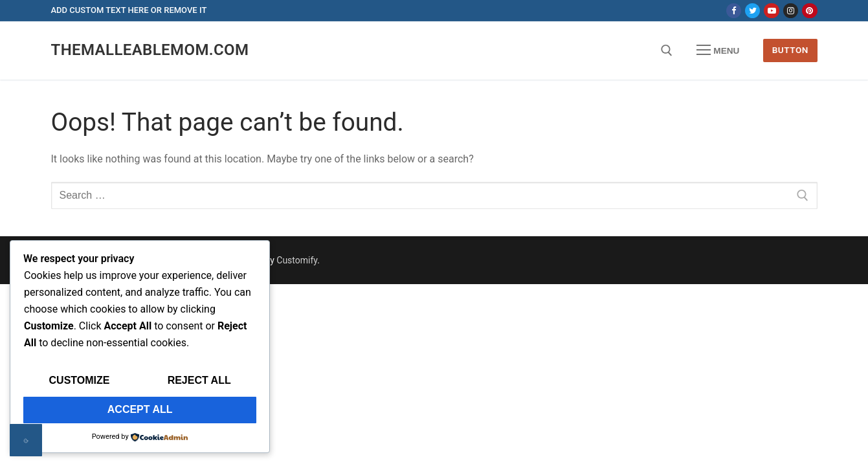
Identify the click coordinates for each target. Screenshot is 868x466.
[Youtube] (771, 11)
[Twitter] (752, 11)
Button (790, 50)
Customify (297, 260)
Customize (80, 380)
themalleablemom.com (150, 50)
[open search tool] (667, 50)
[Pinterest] (809, 11)
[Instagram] (791, 11)
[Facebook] (734, 11)
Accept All (140, 409)
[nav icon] (718, 50)
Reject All (199, 380)
